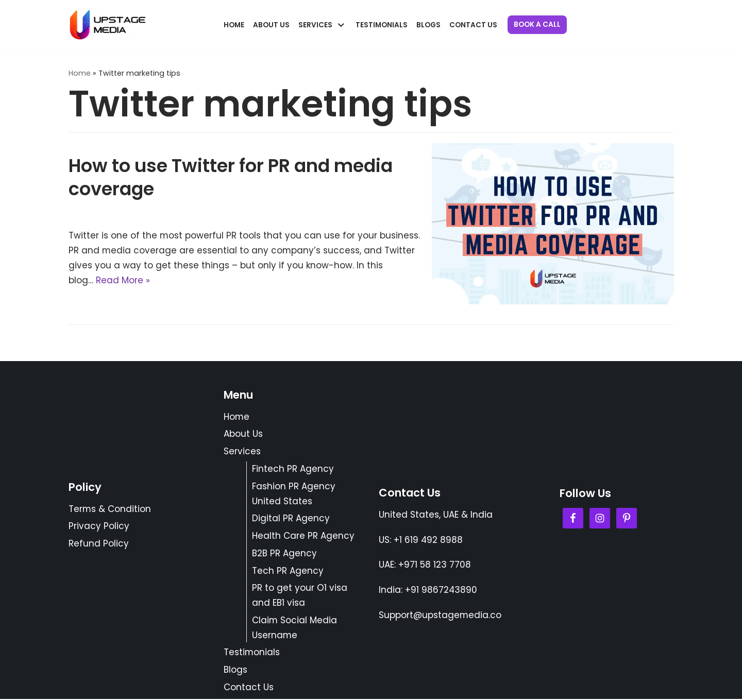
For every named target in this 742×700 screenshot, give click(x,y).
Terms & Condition (110, 509)
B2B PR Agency (284, 554)
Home (234, 25)
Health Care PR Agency (303, 536)
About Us (271, 25)
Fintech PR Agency (293, 469)
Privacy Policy (99, 527)
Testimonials (382, 25)
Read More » (123, 280)
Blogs (428, 25)
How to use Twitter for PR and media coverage (231, 177)
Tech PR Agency (288, 571)
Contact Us (473, 25)
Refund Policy (99, 544)
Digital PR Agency (291, 519)
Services (242, 452)
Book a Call (537, 24)
